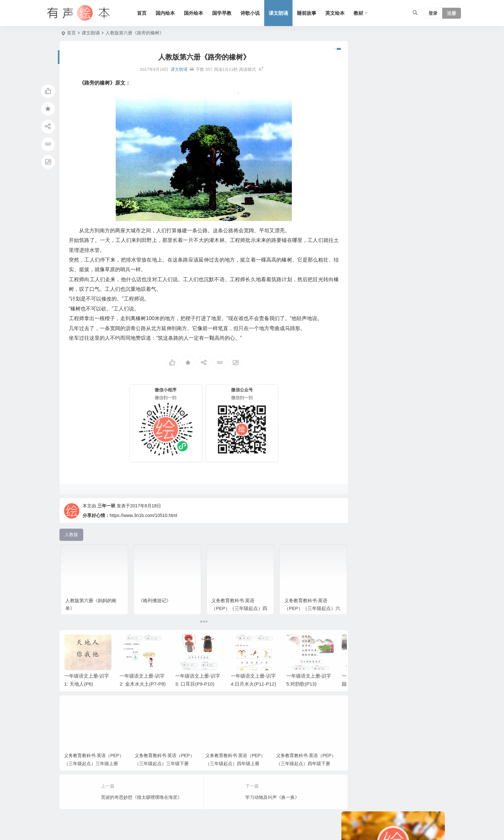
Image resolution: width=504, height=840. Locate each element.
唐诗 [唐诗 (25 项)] (415, 297)
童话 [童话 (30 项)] (415, 248)
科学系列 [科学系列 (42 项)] (400, 190)
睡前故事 (309, 13)
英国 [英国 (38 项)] (400, 258)
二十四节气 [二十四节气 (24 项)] (378, 306)
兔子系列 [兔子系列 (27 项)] (357, 219)
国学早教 (224, 13)
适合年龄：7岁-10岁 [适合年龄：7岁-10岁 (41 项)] (368, 277)
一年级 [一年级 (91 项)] (355, 306)
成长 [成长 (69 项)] (410, 200)
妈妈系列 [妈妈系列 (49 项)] (424, 190)
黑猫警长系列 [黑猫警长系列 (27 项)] (385, 239)
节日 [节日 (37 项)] (372, 229)
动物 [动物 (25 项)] (376, 248)
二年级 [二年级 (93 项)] (355, 229)
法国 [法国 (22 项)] (372, 210)
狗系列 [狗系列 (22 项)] (393, 200)
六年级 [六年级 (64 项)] (355, 210)
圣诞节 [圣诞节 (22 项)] (425, 277)
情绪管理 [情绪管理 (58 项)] (419, 258)
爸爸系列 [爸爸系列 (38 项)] (376, 190)
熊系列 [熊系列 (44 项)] (355, 200)
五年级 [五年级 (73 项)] (398, 297)
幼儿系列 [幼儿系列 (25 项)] (357, 258)
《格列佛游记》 (155, 591)
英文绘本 (337, 13)
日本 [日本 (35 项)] (415, 219)
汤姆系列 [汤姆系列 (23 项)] (413, 229)
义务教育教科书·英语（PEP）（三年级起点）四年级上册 (232, 596)
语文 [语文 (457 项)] (429, 248)
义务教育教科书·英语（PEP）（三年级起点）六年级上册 (303, 596)
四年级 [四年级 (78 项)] (402, 306)
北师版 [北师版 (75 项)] (355, 287)
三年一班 (106, 516)
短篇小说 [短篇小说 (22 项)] (403, 277)
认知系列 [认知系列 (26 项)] (413, 239)
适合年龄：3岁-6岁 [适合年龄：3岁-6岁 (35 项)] (401, 287)
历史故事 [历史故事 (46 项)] (395, 248)
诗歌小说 (253, 13)
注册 (452, 13)
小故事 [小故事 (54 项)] (398, 219)
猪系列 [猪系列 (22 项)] (421, 306)
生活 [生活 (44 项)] (425, 200)
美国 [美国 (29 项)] (372, 287)
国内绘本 (168, 13)
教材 (361, 13)
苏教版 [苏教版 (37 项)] (374, 200)
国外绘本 (196, 13)
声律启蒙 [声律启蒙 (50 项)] (357, 268)
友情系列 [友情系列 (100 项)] (357, 297)
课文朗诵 (281, 13)
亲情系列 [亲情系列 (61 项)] (415, 210)
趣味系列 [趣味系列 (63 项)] (381, 258)
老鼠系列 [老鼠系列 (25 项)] (357, 248)
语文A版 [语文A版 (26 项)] (390, 229)
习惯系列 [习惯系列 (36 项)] (357, 239)
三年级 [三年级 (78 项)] (378, 219)
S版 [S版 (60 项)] (399, 268)
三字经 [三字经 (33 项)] (378, 297)
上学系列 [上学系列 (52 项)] (391, 210)
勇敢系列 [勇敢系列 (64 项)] (381, 268)
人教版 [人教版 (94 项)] (355, 190)
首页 (144, 13)
